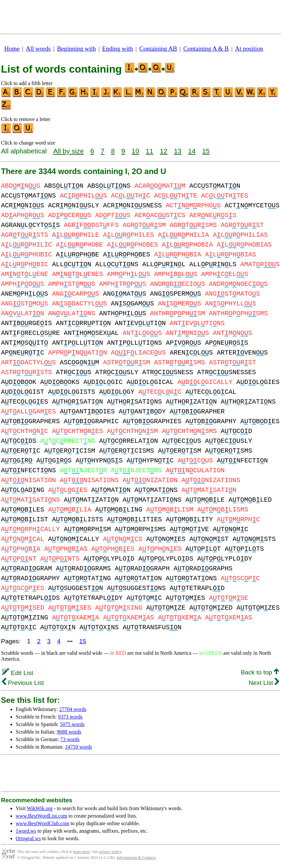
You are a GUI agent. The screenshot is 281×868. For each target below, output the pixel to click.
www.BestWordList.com (41, 816)
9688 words (69, 732)
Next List (264, 683)
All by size (69, 151)
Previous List (23, 683)
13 (178, 151)
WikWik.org (40, 808)
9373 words (70, 717)
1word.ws (26, 831)
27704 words (73, 709)
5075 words (72, 724)
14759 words (79, 747)
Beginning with (77, 49)
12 (164, 151)
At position (249, 49)
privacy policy (110, 852)
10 (135, 151)
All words (38, 49)
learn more (82, 852)
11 (149, 151)
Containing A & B (206, 49)
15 (206, 151)
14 (192, 151)
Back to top (260, 672)
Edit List (18, 673)
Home (12, 49)
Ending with (118, 49)
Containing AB (158, 49)
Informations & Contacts (136, 858)
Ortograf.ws (28, 838)
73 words (70, 739)
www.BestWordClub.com (42, 823)
